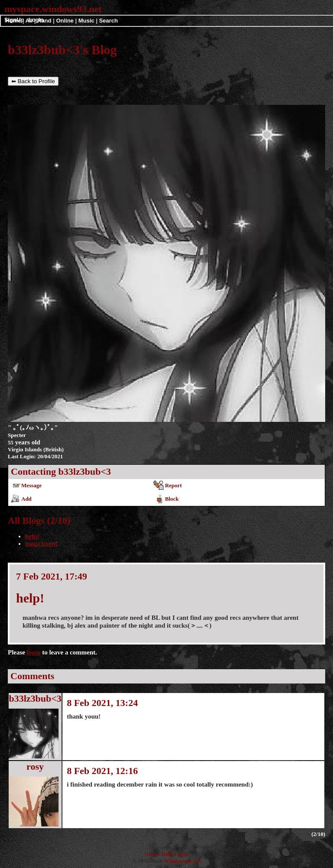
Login (181, 854)
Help (167, 854)
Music (87, 21)
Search (108, 21)
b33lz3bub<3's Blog (62, 50)
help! (32, 536)
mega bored (41, 544)
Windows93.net (182, 861)
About (152, 854)
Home (13, 21)
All (30, 21)
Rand (44, 21)
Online (65, 21)
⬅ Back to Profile (33, 81)
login (34, 652)
